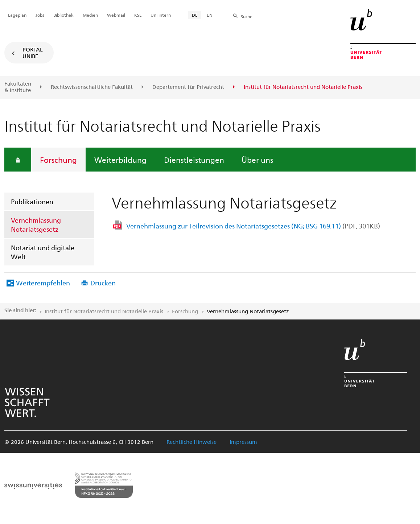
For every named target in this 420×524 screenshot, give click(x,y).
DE (195, 15)
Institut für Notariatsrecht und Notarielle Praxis (104, 311)
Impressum (243, 442)
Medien (90, 15)
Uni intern (161, 15)
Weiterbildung (120, 160)
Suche (247, 16)
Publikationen (32, 201)
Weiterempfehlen (43, 283)
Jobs (40, 15)
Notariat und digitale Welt (43, 252)
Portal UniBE (33, 53)
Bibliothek (63, 15)
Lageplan (17, 15)
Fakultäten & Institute (18, 87)
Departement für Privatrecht (188, 87)
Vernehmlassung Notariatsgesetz (36, 224)
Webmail (116, 15)
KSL (138, 15)
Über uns (257, 160)
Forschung (58, 160)
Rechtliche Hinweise (192, 442)
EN (210, 15)
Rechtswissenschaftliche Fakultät (92, 87)
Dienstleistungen (194, 160)
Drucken (103, 283)
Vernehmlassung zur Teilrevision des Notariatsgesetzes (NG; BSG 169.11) (253, 226)
